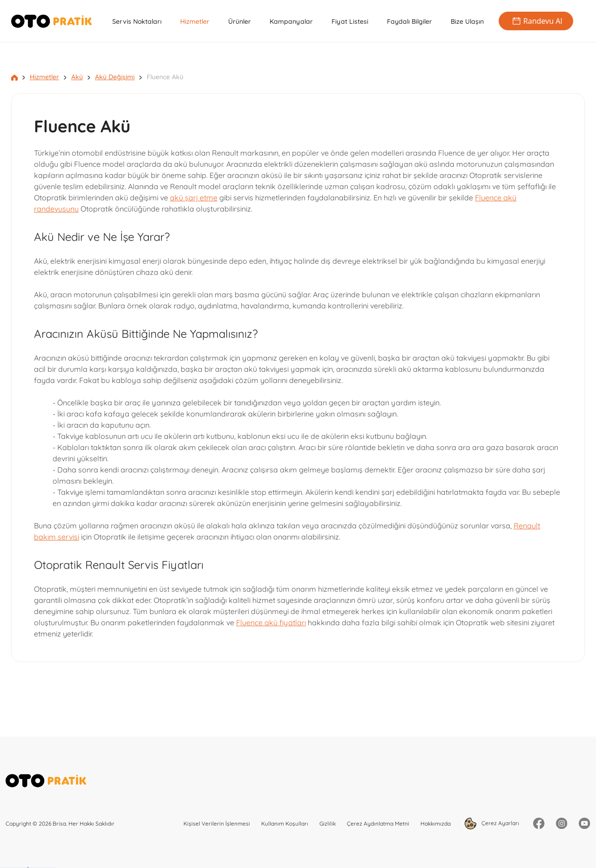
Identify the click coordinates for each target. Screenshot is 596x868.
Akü (77, 77)
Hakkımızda (436, 824)
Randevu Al (536, 21)
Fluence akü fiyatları (271, 622)
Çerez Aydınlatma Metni (378, 824)
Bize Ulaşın (467, 21)
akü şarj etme (194, 198)
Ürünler (240, 21)
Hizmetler (195, 21)
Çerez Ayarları (492, 824)
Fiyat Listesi (350, 21)
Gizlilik (328, 824)
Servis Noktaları (137, 21)
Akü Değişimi (115, 77)
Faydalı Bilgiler (410, 21)
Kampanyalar (291, 21)
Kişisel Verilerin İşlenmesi (217, 824)
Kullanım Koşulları (285, 824)
